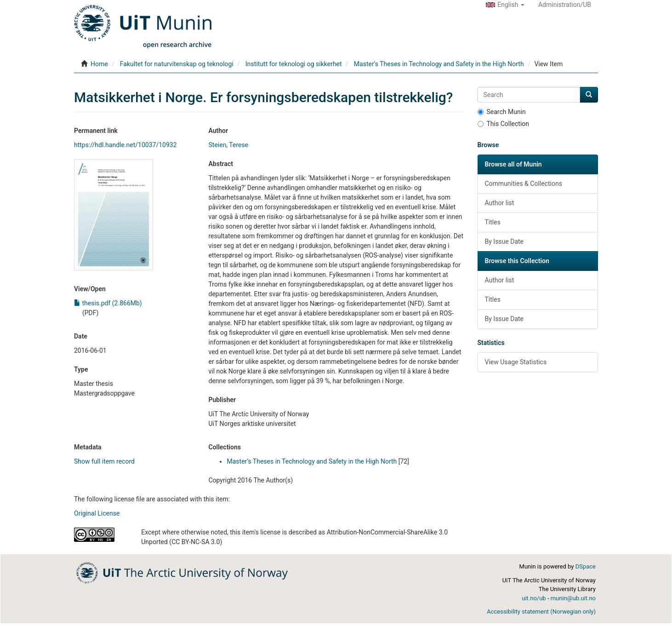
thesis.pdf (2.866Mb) (108, 303)
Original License (97, 513)
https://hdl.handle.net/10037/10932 (125, 145)
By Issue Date (504, 241)
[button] (505, 5)
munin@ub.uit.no (573, 598)
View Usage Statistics (516, 362)
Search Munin (502, 112)
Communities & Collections (524, 184)
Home (99, 64)
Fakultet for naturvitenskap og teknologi (177, 64)
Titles (493, 222)
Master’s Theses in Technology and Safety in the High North (439, 64)
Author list (500, 203)
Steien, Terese (228, 145)
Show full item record (104, 461)
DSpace (586, 566)
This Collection (504, 124)
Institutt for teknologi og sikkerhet (294, 64)
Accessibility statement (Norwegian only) (541, 612)
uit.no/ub (534, 598)
